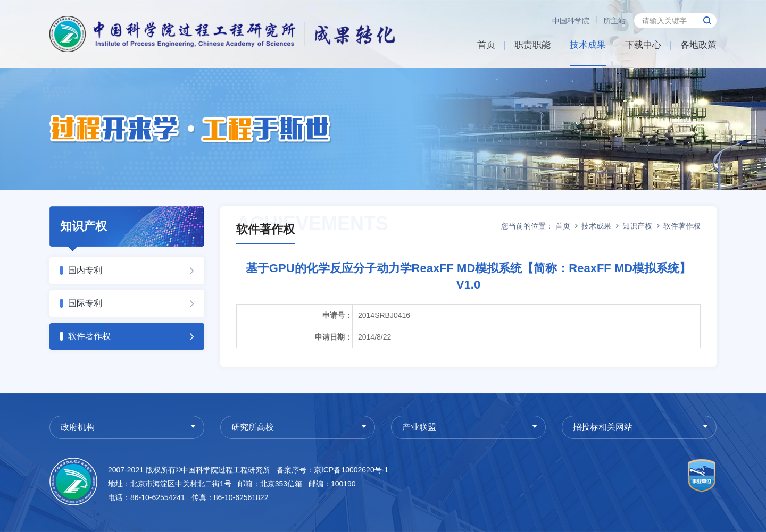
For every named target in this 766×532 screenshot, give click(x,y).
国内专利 (85, 270)
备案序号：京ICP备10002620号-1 (332, 470)
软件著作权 (89, 336)
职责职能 (532, 45)
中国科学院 (571, 21)
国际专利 (85, 303)
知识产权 (637, 226)
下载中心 (643, 45)
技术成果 (588, 45)
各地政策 (698, 45)
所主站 (614, 21)
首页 (486, 45)
